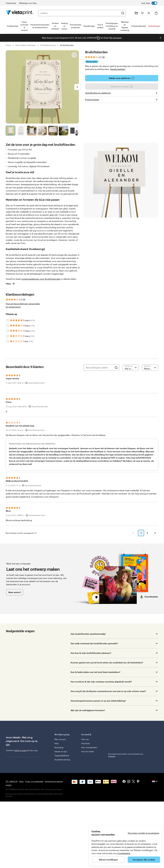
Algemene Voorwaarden (54, 781)
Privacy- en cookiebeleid (34, 781)
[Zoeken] (123, 13)
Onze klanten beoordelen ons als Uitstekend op (126, 738)
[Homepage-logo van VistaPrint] (20, 13)
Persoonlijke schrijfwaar (26, 45)
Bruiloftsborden (67, 45)
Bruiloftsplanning (48, 45)
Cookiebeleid (124, 853)
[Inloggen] (149, 13)
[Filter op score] (131, 368)
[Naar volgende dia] (160, 38)
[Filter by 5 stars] (8, 320)
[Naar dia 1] (11, 131)
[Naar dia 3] (32, 131)
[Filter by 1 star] (8, 341)
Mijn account (60, 739)
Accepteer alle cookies (144, 860)
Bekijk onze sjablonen (122, 78)
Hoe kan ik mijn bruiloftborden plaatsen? (91, 653)
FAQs (10, 284)
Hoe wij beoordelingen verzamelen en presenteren (23, 305)
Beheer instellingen (108, 860)
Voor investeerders (89, 747)
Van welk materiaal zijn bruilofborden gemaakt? (94, 643)
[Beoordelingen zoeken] (99, 368)
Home (8, 45)
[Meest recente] (150, 368)
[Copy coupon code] (98, 38)
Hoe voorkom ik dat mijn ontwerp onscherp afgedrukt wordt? (101, 682)
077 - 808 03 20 (12, 781)
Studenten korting (62, 760)
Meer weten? (15, 592)
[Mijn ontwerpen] (136, 13)
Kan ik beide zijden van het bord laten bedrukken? (95, 672)
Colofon (9, 785)
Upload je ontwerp (122, 86)
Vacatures (86, 743)
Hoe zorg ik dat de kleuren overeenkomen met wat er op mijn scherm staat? (108, 691)
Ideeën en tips (61, 751)
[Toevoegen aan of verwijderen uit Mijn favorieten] (74, 55)
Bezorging (59, 747)
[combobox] (80, 13)
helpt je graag (21, 750)
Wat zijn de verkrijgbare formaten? (88, 710)
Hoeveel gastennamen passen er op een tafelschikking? (98, 701)
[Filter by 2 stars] (8, 336)
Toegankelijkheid (62, 756)
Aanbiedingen (154, 26)
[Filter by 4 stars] (8, 326)
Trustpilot (112, 734)
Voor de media (88, 751)
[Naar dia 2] (21, 131)
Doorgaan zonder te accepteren (144, 833)
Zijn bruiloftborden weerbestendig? (88, 634)
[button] (133, 533)
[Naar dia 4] (42, 131)
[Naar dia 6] (64, 131)
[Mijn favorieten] (142, 13)
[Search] (116, 368)
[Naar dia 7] (74, 131)
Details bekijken (118, 69)
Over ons (85, 739)
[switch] (149, 3)
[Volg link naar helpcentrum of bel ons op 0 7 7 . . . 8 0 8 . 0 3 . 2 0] (130, 13)
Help (56, 743)
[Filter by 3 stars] (8, 331)
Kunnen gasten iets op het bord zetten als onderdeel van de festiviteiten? (107, 662)
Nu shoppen (116, 38)
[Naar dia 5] (53, 131)
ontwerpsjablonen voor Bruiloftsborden (41, 279)
